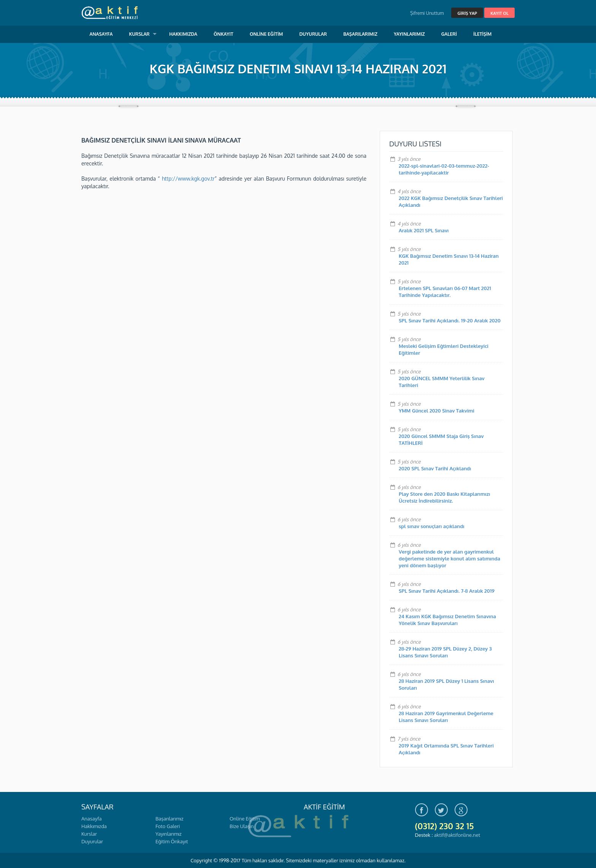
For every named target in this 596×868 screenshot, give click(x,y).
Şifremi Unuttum (427, 13)
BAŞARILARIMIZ (360, 34)
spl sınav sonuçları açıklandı (432, 526)
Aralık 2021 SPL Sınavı (424, 230)
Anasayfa (91, 819)
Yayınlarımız (168, 834)
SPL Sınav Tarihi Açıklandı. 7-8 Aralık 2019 (447, 591)
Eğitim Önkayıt (172, 841)
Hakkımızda (94, 826)
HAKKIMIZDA (183, 34)
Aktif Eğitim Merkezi (110, 13)
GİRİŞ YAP (467, 13)
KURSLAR (139, 34)
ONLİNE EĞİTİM (266, 34)
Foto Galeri (168, 826)
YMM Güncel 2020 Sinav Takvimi (437, 411)
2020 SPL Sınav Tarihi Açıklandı (435, 468)
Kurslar (89, 834)
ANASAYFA (101, 34)
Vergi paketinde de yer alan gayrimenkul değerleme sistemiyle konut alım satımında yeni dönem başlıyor (449, 559)
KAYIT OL (499, 13)
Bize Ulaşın (242, 826)
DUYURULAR (313, 34)
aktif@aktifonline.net (457, 835)
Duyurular (92, 841)
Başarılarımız (169, 819)
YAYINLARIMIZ (409, 34)
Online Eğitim (245, 819)
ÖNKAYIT (223, 34)
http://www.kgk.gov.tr (188, 179)
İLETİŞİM (482, 34)
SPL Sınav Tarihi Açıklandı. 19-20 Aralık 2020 (450, 321)
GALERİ (449, 34)
